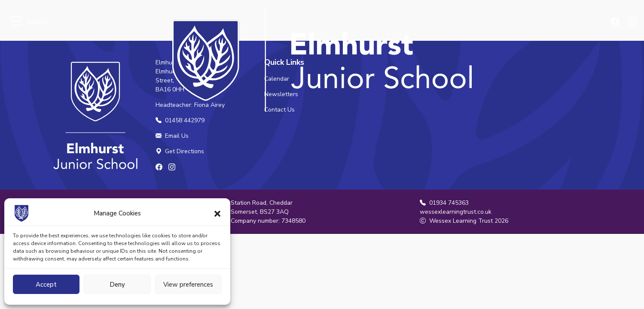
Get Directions (180, 151)
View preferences (188, 285)
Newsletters (281, 94)
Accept (46, 285)
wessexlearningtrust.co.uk (456, 212)
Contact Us (279, 110)
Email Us (172, 136)
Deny (117, 285)
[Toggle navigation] (16, 22)
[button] (217, 213)
